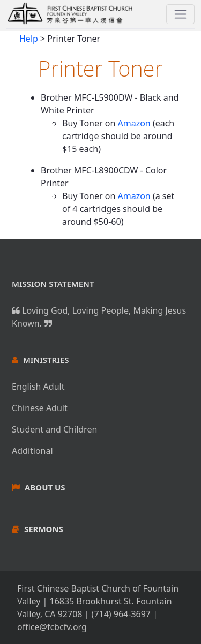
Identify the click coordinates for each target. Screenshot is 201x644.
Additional (32, 451)
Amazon (134, 123)
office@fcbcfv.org (52, 627)
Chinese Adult (40, 408)
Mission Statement (53, 284)
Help (29, 39)
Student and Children (54, 429)
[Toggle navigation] (180, 14)
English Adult (38, 387)
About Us (45, 487)
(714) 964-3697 (121, 614)
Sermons (44, 529)
